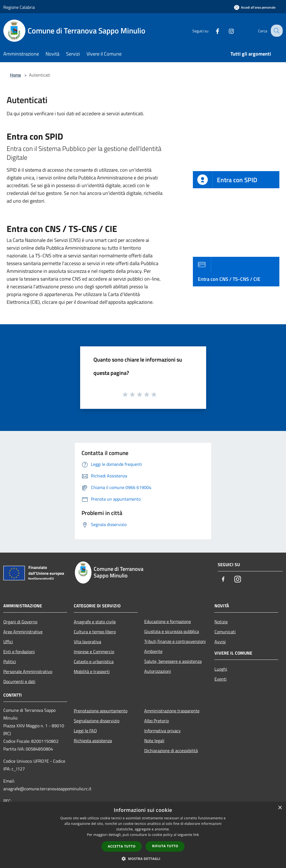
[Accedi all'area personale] (255, 7)
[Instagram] (227, 31)
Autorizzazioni (158, 671)
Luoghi (221, 669)
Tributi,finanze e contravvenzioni (175, 641)
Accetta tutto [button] (122, 846)
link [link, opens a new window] (196, 835)
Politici (10, 662)
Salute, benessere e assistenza (173, 661)
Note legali (154, 741)
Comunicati (225, 632)
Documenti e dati (19, 681)
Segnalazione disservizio (97, 721)
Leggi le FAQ (85, 731)
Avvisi (220, 642)
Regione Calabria (19, 7)
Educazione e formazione (168, 621)
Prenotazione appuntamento (101, 711)
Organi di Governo (20, 622)
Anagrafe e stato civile (95, 622)
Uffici (8, 642)
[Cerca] (276, 31)
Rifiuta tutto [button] (165, 846)
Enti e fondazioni (19, 652)
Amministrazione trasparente (172, 711)
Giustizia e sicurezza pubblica (172, 631)
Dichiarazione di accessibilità (171, 751)
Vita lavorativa (87, 642)
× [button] (280, 808)
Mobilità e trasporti (92, 671)
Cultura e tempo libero (95, 632)
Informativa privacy (162, 731)
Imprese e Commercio (94, 652)
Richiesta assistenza (93, 741)
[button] (143, 859)
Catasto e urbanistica (94, 662)
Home (15, 75)
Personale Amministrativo (28, 671)
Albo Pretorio (157, 721)
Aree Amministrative (23, 632)
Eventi (221, 679)
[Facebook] (213, 31)
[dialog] (143, 835)
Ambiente (153, 651)
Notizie (221, 622)
